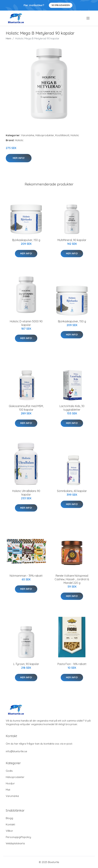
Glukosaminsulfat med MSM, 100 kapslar (26, 408)
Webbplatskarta (15, 843)
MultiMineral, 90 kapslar (72, 240)
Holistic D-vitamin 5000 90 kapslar (26, 323)
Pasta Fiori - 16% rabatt (72, 664)
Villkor (9, 831)
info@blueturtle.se (16, 751)
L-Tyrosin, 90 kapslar (26, 664)
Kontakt (10, 824)
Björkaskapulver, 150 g (26, 240)
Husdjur (10, 783)
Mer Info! (19, 158)
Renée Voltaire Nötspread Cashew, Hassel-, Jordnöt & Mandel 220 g (72, 579)
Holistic (75, 135)
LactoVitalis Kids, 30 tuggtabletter (72, 408)
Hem (8, 38)
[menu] (88, 18)
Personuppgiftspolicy (18, 837)
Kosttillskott (62, 135)
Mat (8, 790)
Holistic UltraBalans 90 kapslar (26, 493)
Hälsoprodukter (45, 135)
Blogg (9, 818)
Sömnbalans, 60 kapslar (72, 491)
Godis (9, 771)
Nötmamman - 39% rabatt (26, 576)
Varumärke (28, 135)
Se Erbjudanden (61, 5)
